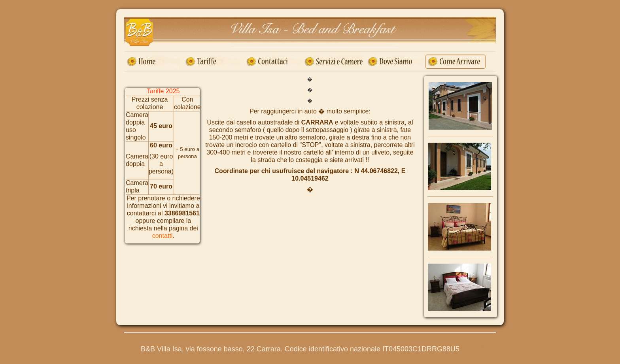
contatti (163, 236)
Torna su (486, 346)
